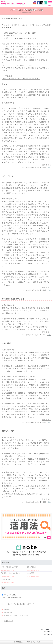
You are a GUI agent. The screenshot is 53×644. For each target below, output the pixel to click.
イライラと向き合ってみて (10, 567)
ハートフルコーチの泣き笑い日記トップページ (19, 604)
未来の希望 (30, 573)
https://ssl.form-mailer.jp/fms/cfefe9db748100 (21, 79)
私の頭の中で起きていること (11, 573)
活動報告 (7, 609)
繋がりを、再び (6, 579)
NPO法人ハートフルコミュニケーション (17, 615)
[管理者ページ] (8, 621)
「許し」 (13, 55)
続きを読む (47, 165)
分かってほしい (32, 567)
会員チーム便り (9, 612)
